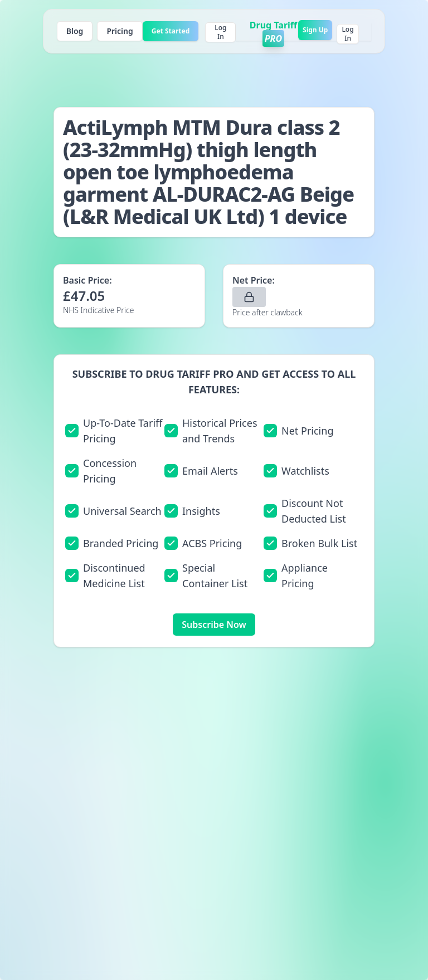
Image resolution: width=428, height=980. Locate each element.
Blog (75, 31)
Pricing (120, 31)
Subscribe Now (214, 625)
